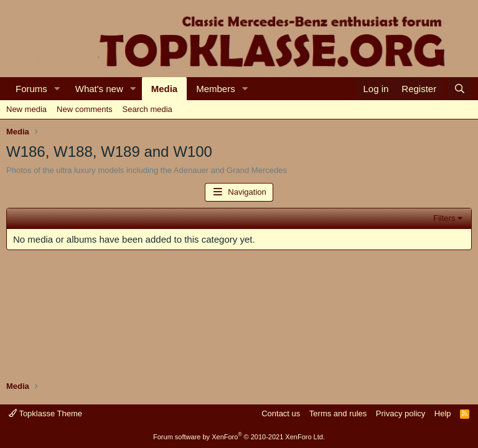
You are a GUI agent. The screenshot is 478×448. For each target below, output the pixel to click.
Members (216, 89)
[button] (57, 89)
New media (26, 109)
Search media (148, 109)
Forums (31, 89)
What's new (99, 89)
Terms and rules (338, 413)
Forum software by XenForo (239, 437)
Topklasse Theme (45, 413)
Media (165, 89)
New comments (85, 109)
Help (443, 413)
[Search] (460, 89)
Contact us (281, 413)
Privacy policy (401, 413)
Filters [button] (444, 218)
